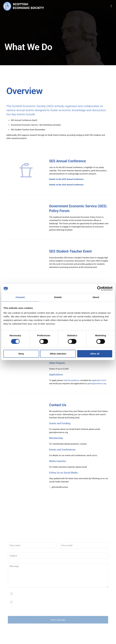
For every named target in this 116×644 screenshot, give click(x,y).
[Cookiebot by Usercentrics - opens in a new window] (99, 288)
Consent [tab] (20, 297)
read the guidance (71, 380)
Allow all (95, 354)
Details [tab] (58, 297)
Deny (21, 354)
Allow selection (58, 354)
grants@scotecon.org (97, 384)
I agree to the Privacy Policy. (26, 594)
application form (99, 380)
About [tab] (96, 297)
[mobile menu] (111, 6)
